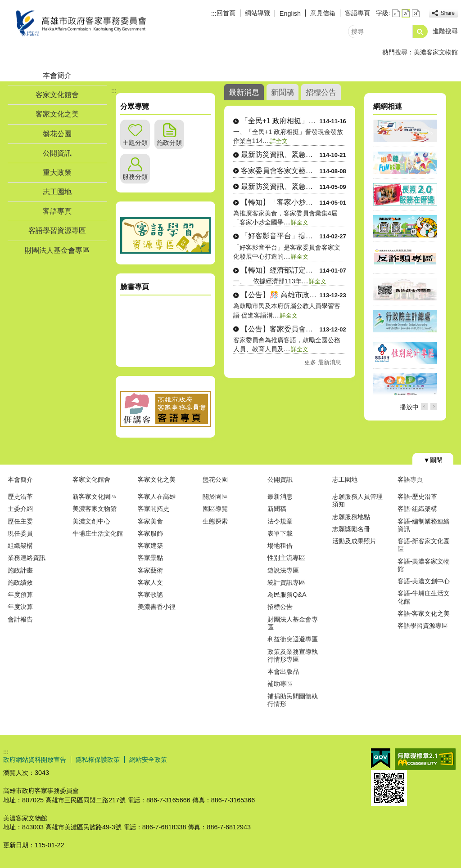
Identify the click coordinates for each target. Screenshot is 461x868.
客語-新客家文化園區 (424, 545)
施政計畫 (20, 570)
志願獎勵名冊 (351, 529)
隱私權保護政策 (98, 760)
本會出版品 (283, 671)
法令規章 (280, 521)
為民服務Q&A (287, 595)
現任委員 (20, 533)
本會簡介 (57, 75)
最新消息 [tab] (244, 92)
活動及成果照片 (354, 541)
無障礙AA (425, 759)
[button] (420, 31)
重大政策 (57, 172)
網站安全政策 (148, 760)
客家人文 (150, 582)
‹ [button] (424, 406)
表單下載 (280, 533)
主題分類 (135, 143)
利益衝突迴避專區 (293, 639)
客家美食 (150, 521)
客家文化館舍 (57, 95)
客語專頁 (357, 13)
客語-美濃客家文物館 (424, 565)
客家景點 (150, 558)
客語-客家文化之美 (424, 613)
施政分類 (169, 143)
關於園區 (215, 497)
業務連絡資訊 (27, 558)
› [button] (434, 406)
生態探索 (215, 521)
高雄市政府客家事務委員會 (79, 24)
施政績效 (20, 582)
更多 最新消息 (323, 362)
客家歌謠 (150, 595)
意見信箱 (323, 13)
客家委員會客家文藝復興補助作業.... (280, 171)
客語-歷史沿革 (418, 497)
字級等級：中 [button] (406, 13)
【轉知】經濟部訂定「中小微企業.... (280, 270)
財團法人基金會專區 (57, 250)
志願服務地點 (351, 517)
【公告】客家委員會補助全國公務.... (280, 329)
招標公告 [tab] (321, 92)
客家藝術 (150, 570)
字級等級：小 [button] (396, 13)
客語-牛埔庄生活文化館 (424, 597)
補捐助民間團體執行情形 (293, 700)
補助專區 (280, 684)
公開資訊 (57, 153)
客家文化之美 (57, 114)
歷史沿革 (20, 497)
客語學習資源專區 (57, 230)
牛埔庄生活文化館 (98, 533)
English (290, 13)
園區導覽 (215, 509)
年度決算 (20, 607)
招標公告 (280, 607)
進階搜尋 (445, 31)
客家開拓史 (154, 509)
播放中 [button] (409, 407)
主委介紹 (20, 509)
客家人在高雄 (157, 497)
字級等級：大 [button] (416, 13)
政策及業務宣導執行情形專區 (293, 655)
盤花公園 (57, 134)
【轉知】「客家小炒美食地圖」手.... (280, 202)
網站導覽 (258, 13)
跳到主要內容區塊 (5, 5)
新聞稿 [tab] (282, 92)
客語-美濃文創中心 (424, 581)
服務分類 (135, 177)
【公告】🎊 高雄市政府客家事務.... (280, 295)
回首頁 (226, 13)
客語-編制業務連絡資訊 (424, 525)
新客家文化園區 (95, 497)
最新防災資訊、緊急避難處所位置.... (280, 154)
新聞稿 (277, 509)
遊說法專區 (283, 570)
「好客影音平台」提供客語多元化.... (280, 236)
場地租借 (280, 546)
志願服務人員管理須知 (357, 500)
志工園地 (57, 192)
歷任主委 (20, 521)
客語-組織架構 (418, 509)
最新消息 (280, 497)
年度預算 (20, 595)
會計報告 (20, 619)
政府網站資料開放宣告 (35, 760)
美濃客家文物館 (436, 52)
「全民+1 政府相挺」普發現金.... (280, 121)
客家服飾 (150, 533)
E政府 (381, 758)
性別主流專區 (286, 558)
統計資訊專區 (286, 582)
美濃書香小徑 (157, 607)
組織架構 (20, 546)
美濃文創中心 (91, 521)
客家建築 (150, 546)
